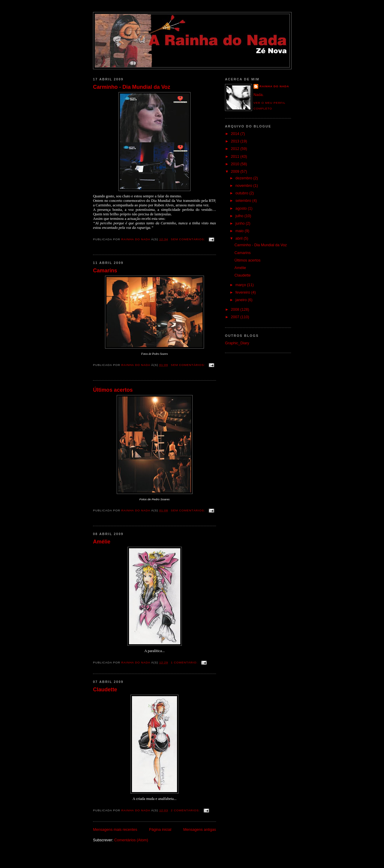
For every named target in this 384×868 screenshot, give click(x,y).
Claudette (105, 690)
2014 (236, 134)
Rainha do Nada (274, 86)
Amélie (102, 542)
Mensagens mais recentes (115, 830)
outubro (242, 193)
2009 (236, 172)
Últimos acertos (113, 390)
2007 (236, 317)
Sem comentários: (189, 239)
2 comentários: (186, 810)
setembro (244, 201)
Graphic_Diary (237, 343)
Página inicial (160, 830)
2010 (236, 164)
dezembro (244, 178)
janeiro (242, 300)
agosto (242, 208)
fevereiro (243, 292)
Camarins (105, 271)
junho (241, 223)
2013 (236, 141)
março (241, 285)
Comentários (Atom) (131, 840)
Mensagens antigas (200, 830)
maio (240, 231)
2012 (236, 149)
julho (240, 216)
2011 (236, 157)
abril (240, 238)
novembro (244, 186)
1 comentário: (185, 662)
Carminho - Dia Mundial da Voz (132, 87)
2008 (236, 310)
